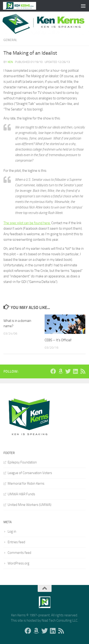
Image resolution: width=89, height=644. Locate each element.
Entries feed (16, 542)
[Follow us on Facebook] (53, 371)
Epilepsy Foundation (22, 462)
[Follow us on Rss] (83, 371)
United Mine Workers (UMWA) (29, 505)
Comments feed (19, 553)
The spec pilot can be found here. (27, 223)
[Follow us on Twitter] (68, 371)
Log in (12, 531)
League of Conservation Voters (30, 473)
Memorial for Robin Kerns (26, 484)
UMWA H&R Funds (21, 494)
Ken (10, 62)
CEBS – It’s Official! (58, 340)
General (10, 40)
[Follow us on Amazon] (61, 371)
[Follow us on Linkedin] (75, 371)
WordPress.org (18, 563)
